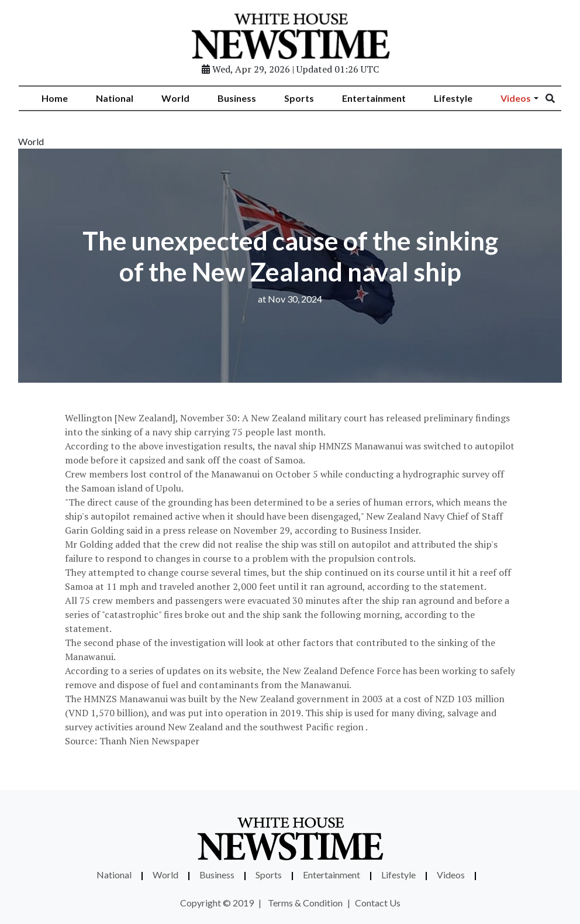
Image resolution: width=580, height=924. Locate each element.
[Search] (558, 99)
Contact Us (378, 903)
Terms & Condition (305, 903)
